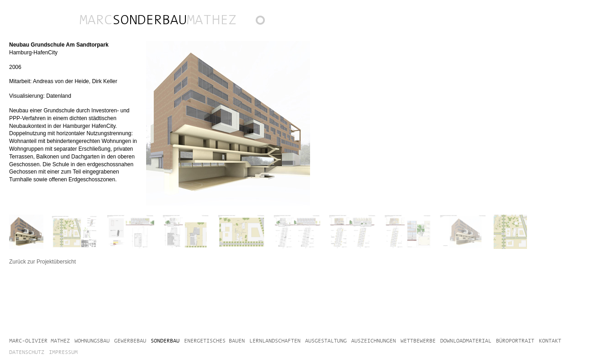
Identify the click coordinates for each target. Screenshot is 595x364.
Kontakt (550, 341)
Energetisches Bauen (214, 341)
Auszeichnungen (374, 341)
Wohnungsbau (92, 341)
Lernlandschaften (275, 341)
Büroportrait (515, 341)
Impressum (63, 352)
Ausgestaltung (326, 341)
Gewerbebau (130, 341)
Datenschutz (27, 352)
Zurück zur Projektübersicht (265, 23)
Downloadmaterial (466, 341)
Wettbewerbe (418, 341)
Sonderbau (165, 341)
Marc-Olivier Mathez (39, 341)
